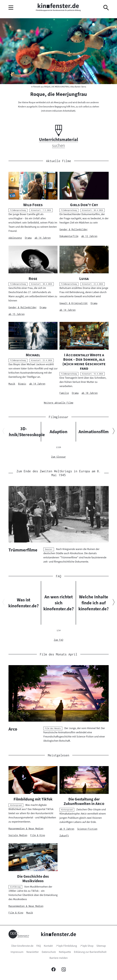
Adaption (58, 432)
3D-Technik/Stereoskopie (24, 432)
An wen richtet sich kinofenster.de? (58, 603)
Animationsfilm (93, 432)
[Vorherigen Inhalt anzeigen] (4, 432)
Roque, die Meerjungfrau (59, 94)
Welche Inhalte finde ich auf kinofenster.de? (93, 603)
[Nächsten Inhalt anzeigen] (114, 432)
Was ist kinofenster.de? (24, 603)
